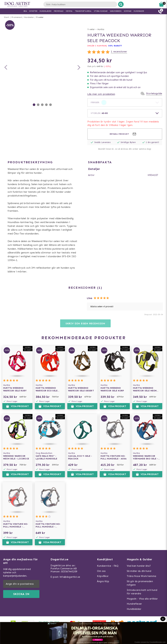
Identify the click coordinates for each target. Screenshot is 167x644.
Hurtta (101, 29)
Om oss (101, 571)
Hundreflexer (134, 604)
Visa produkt (17, 406)
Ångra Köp (103, 581)
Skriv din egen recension (85, 323)
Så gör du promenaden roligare (140, 583)
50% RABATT (115, 46)
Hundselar (29, 17)
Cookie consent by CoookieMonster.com (150, 642)
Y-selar (40, 17)
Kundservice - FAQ (108, 566)
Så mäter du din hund (139, 571)
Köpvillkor (103, 576)
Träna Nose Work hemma (141, 576)
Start (7, 17)
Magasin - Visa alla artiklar (142, 599)
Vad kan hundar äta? (139, 566)
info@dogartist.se (70, 577)
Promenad (17, 17)
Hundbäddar (134, 609)
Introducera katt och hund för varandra (142, 592)
